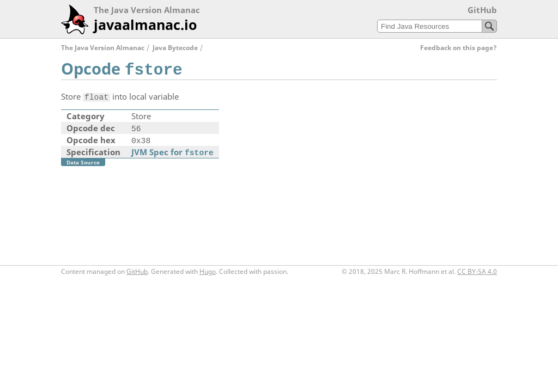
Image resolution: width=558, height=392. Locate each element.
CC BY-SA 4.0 (477, 271)
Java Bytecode (175, 48)
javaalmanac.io (145, 24)
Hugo (208, 271)
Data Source (83, 162)
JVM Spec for (172, 152)
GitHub (482, 10)
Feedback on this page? (459, 48)
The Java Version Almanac (103, 48)
